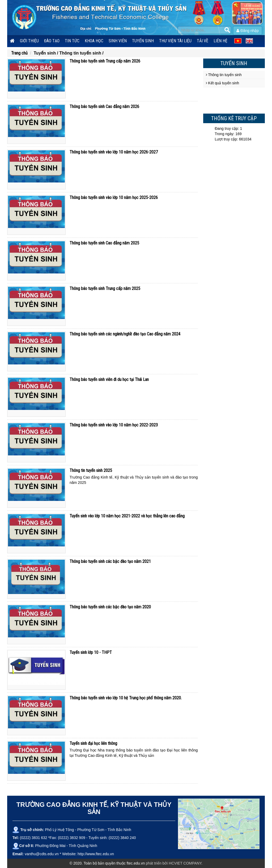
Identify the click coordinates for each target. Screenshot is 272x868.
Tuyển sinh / (47, 53)
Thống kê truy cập (234, 118)
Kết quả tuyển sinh (223, 83)
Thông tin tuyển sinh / (81, 53)
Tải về (203, 41)
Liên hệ (220, 41)
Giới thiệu (29, 41)
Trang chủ (19, 53)
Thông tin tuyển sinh (224, 75)
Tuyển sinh (143, 41)
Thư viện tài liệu (175, 41)
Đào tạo (52, 41)
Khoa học (94, 41)
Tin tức (72, 41)
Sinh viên (118, 41)
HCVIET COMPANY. (186, 863)
